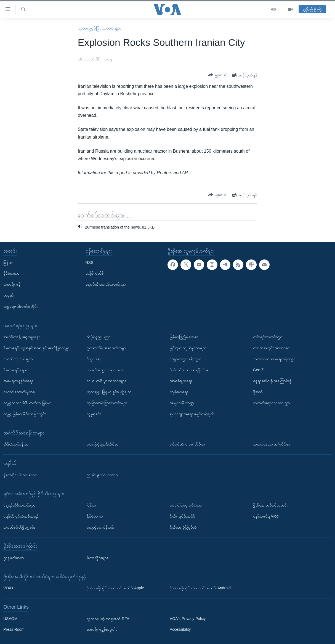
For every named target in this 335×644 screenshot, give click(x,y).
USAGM (10, 618)
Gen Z (258, 370)
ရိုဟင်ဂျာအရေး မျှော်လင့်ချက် (192, 414)
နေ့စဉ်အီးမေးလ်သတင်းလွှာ (106, 284)
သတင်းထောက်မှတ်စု (19, 392)
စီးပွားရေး (94, 359)
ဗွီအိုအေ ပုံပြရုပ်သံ (183, 527)
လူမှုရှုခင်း (94, 414)
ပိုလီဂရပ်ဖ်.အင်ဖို (183, 516)
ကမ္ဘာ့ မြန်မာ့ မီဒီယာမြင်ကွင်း (25, 414)
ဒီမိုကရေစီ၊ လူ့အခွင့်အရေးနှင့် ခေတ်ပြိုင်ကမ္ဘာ (36, 348)
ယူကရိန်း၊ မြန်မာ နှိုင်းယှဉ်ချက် (109, 392)
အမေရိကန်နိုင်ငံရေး (18, 381)
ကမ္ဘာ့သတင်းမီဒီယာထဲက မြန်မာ (27, 403)
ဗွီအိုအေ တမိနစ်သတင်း (270, 505)
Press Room (14, 629)
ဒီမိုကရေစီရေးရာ (16, 370)
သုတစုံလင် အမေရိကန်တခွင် (274, 359)
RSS (90, 262)
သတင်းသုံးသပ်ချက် (18, 359)
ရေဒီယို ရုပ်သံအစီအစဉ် (21, 516)
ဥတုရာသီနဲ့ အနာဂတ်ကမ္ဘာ (107, 348)
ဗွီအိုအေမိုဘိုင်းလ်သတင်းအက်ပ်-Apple (115, 588)
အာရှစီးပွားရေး (181, 381)
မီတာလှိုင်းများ (97, 558)
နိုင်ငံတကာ (11, 273)
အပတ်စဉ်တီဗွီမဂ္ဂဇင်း (19, 527)
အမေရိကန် (12, 284)
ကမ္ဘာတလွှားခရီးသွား (185, 359)
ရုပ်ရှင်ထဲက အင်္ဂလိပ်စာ (187, 444)
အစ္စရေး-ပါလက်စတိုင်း (20, 306)
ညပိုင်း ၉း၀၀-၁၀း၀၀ (102, 475)
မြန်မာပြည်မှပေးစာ (184, 337)
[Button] (217, 75)
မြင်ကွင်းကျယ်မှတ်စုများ (188, 348)
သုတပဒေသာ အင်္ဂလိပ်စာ (272, 444)
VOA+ (9, 588)
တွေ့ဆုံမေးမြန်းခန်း (100, 527)
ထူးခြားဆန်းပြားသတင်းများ (107, 403)
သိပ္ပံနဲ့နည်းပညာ (99, 337)
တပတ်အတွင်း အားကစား (106, 370)
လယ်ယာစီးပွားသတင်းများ (106, 381)
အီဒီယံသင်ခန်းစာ (16, 444)
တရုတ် (8, 295)
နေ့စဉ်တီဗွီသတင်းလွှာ (19, 505)
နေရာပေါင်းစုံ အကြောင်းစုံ (272, 381)
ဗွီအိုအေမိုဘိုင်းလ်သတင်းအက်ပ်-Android (200, 588)
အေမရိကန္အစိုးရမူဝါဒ (102, 629)
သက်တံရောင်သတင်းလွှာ (272, 403)
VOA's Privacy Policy (188, 618)
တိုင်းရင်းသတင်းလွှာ (268, 337)
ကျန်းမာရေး (179, 392)
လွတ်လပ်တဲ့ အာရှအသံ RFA (108, 618)
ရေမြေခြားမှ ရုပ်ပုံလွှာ (186, 505)
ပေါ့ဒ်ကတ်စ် (95, 273)
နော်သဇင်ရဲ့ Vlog (266, 516)
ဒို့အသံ (258, 392)
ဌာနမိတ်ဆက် (14, 558)
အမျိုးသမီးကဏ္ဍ (182, 403)
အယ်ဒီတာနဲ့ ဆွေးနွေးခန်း (22, 337)
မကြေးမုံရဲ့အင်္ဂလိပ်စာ (103, 444)
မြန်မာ (8, 262)
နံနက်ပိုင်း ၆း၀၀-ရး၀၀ (20, 475)
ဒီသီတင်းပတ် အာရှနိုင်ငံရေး (190, 370)
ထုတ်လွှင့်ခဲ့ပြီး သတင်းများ (99, 28)
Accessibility (180, 629)
